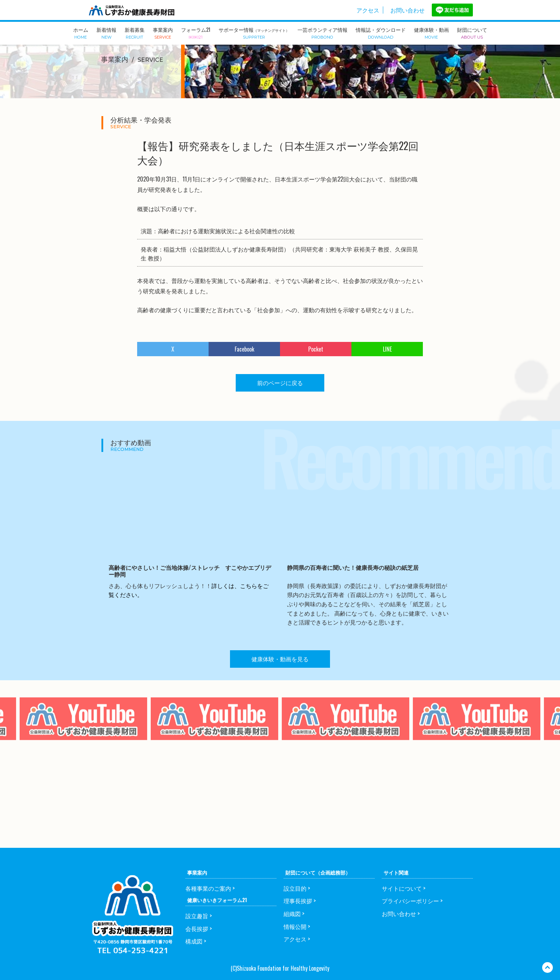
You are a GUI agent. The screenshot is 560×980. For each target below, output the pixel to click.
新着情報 (106, 33)
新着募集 (135, 33)
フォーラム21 (196, 33)
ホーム (81, 33)
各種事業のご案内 (208, 888)
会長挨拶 (197, 929)
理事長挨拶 (298, 901)
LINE (387, 349)
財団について (472, 33)
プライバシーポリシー (410, 901)
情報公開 (295, 926)
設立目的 (295, 888)
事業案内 (163, 33)
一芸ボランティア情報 (322, 33)
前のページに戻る (280, 383)
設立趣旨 (197, 916)
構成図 (194, 941)
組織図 (292, 914)
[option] (214, 733)
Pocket (316, 349)
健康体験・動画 (431, 33)
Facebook (244, 349)
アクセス (368, 10)
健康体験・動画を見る (280, 659)
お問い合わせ (407, 10)
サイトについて (402, 888)
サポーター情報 (254, 33)
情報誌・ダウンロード (381, 33)
